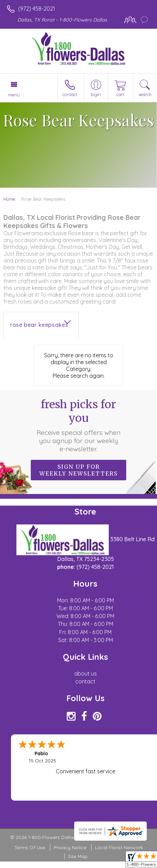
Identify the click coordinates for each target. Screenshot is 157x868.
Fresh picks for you (79, 425)
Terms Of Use (30, 847)
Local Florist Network (119, 847)
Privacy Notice (70, 847)
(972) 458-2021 (37, 9)
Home (9, 199)
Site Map (78, 856)
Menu (14, 95)
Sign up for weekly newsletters (78, 470)
